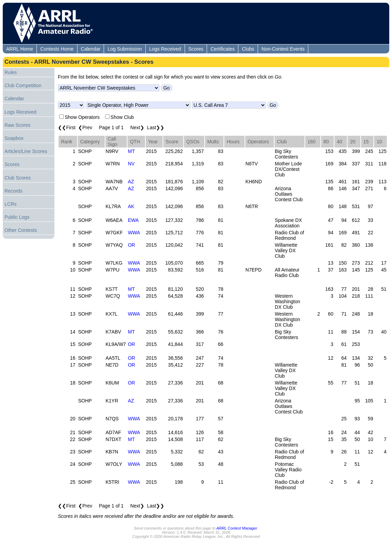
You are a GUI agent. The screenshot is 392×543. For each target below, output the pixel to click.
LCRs (11, 204)
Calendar (91, 49)
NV (131, 164)
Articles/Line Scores (26, 151)
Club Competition (23, 85)
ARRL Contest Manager (237, 528)
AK (131, 206)
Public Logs (17, 217)
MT (131, 151)
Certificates (223, 49)
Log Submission (125, 49)
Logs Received (165, 49)
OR (131, 245)
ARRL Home (20, 49)
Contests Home (57, 49)
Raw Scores (17, 125)
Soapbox (14, 138)
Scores (196, 49)
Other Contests (21, 230)
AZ (131, 182)
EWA (133, 220)
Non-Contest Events (283, 49)
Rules (11, 72)
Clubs (248, 49)
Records (13, 191)
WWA (134, 233)
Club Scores (18, 178)
